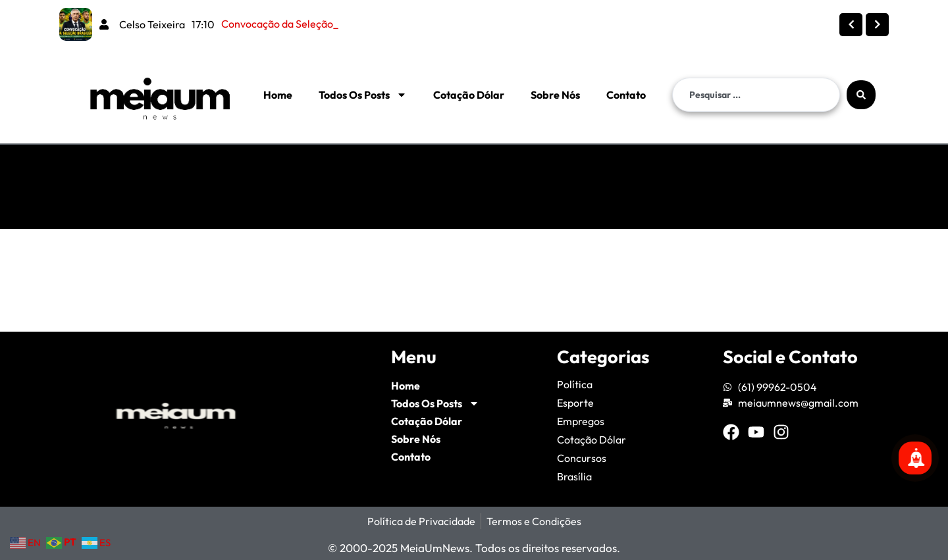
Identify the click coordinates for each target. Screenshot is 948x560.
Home (278, 95)
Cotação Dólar (469, 95)
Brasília (574, 476)
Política (575, 384)
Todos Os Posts (363, 95)
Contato (626, 95)
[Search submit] (861, 95)
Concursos (582, 458)
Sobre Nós (555, 95)
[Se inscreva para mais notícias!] (915, 458)
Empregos (581, 421)
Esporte (575, 403)
